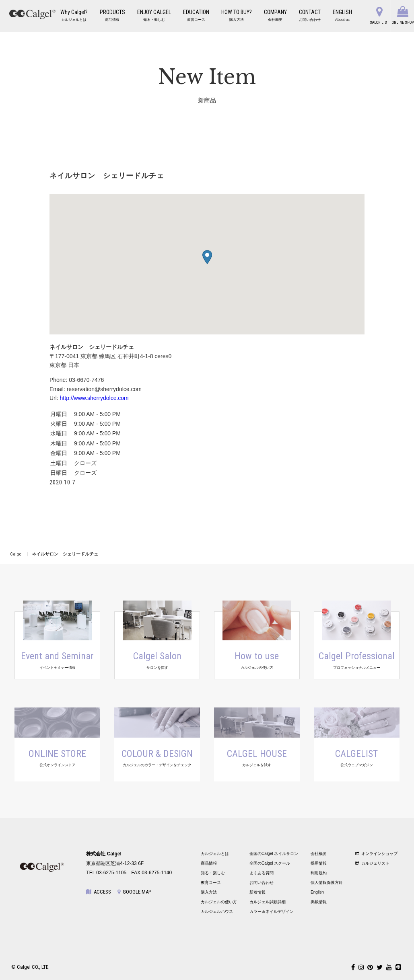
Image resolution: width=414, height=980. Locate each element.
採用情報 (319, 863)
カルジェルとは (215, 854)
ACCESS (99, 892)
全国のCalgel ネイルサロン (274, 854)
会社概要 (319, 854)
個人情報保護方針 (327, 883)
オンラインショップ (376, 854)
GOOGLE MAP (134, 892)
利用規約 (319, 873)
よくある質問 (262, 873)
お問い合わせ (262, 883)
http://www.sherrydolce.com (94, 398)
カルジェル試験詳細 (268, 902)
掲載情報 (319, 902)
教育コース (211, 883)
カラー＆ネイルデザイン (272, 911)
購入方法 (209, 892)
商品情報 (209, 863)
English (317, 892)
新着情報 (257, 892)
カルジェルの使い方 (219, 902)
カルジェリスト (372, 863)
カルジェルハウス (217, 911)
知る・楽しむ (213, 873)
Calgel (16, 554)
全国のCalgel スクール (270, 863)
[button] (207, 257)
